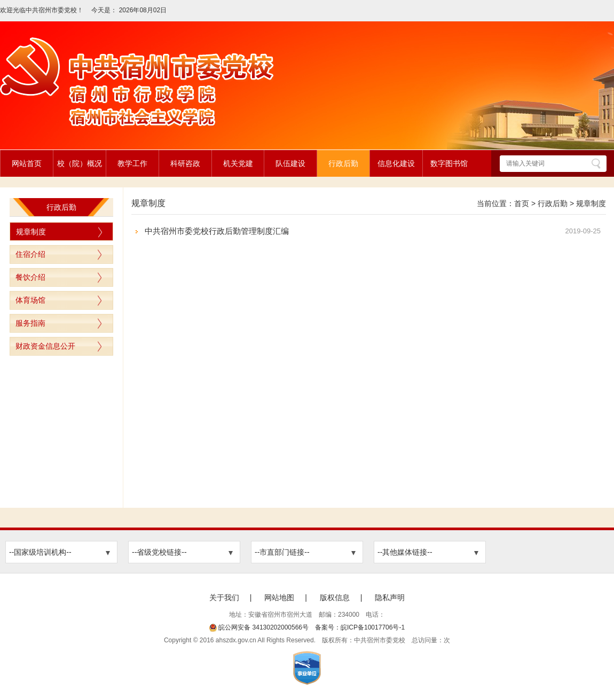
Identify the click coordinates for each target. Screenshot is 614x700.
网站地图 (279, 597)
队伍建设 (290, 163)
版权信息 (335, 597)
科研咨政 (185, 163)
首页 (522, 203)
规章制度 (31, 232)
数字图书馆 (449, 163)
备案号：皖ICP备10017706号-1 (360, 627)
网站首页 (27, 163)
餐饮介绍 (30, 277)
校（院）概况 (80, 163)
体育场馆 (30, 300)
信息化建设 (396, 163)
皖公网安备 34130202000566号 (259, 627)
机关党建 (238, 163)
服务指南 (30, 323)
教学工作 (132, 163)
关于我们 (224, 597)
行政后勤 (343, 163)
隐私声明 (390, 597)
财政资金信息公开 (45, 346)
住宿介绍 (30, 254)
